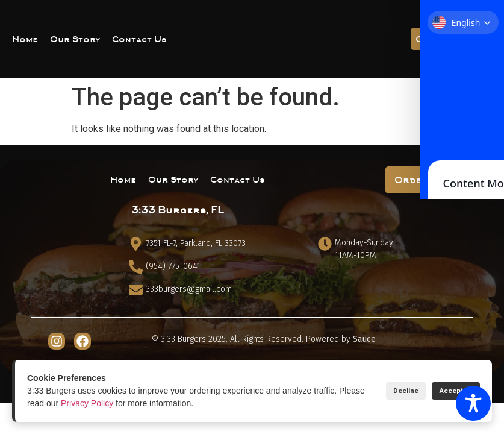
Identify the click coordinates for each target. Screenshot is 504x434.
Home (25, 39)
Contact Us (139, 39)
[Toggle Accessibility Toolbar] (473, 403)
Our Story (75, 39)
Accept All (448, 391)
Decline (384, 391)
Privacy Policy (115, 403)
